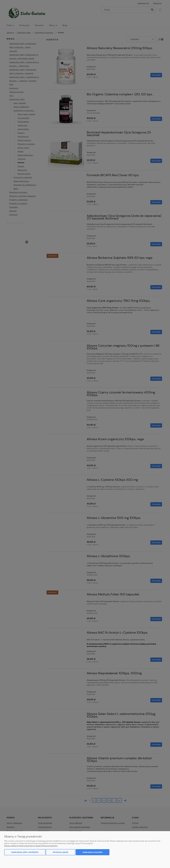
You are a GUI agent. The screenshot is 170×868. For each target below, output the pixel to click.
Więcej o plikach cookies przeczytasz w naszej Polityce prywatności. (31, 846)
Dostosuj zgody (60, 852)
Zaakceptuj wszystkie (93, 852)
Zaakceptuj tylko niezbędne (25, 852)
